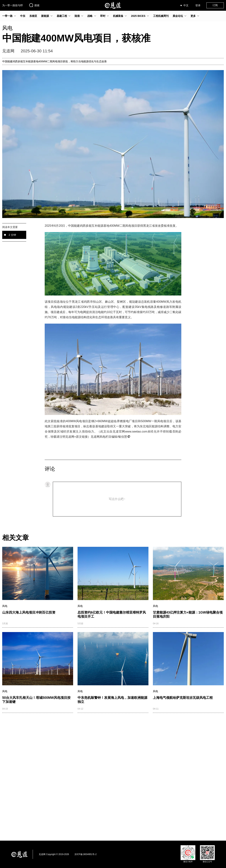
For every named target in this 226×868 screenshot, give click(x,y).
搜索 (34, 5)
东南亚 (33, 16)
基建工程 (62, 16)
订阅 (215, 5)
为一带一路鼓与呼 (13, 5)
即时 (103, 16)
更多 (193, 16)
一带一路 (7, 16)
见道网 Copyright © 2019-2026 (54, 854)
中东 (23, 16)
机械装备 (118, 16)
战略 (90, 16)
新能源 (45, 16)
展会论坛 (178, 16)
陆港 (77, 16)
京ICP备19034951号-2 (85, 854)
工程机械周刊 (161, 16)
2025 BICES (138, 16)
